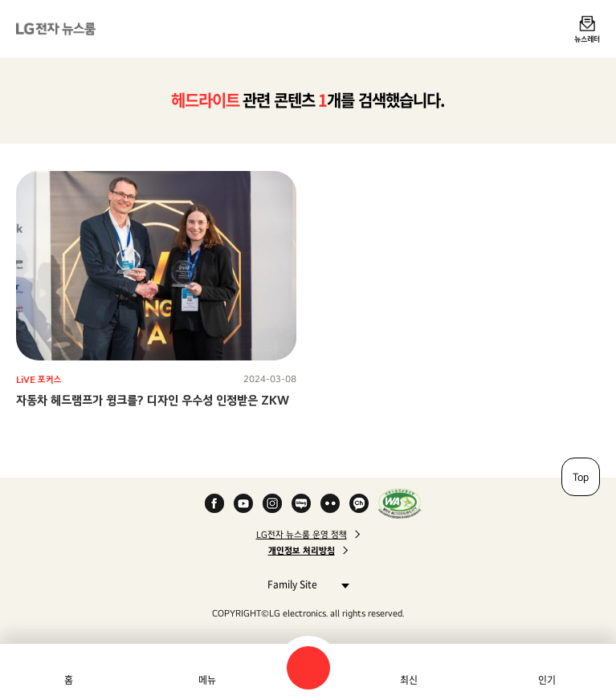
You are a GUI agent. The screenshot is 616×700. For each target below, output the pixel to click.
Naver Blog (301, 503)
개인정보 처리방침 (302, 551)
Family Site (304, 584)
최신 (409, 680)
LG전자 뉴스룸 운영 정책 (302, 535)
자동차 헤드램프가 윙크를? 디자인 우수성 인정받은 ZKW (153, 400)
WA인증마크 (400, 503)
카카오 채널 (359, 503)
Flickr (330, 503)
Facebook (214, 503)
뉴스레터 (587, 39)
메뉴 (207, 680)
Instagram (272, 503)
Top (581, 477)
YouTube (243, 503)
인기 (547, 680)
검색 (308, 668)
